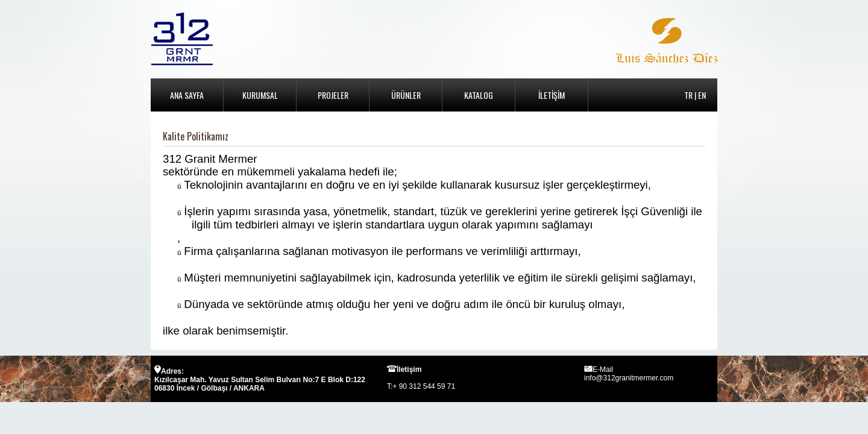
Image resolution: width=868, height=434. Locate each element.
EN (702, 95)
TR (688, 95)
